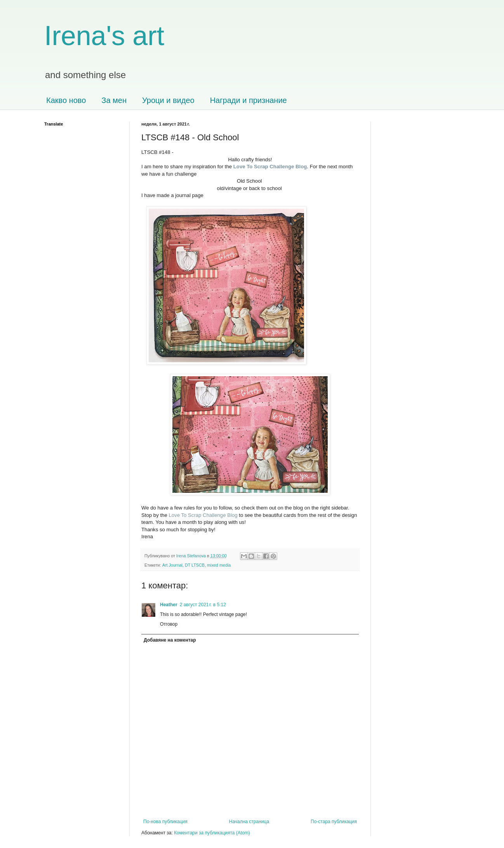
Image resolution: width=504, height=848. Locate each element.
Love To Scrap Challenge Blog (203, 515)
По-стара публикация (334, 822)
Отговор (169, 624)
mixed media (219, 565)
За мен (114, 100)
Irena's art (104, 36)
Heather (169, 605)
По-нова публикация (165, 822)
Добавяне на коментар (170, 640)
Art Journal (172, 565)
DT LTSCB (195, 565)
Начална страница (249, 822)
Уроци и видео (168, 100)
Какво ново (66, 100)
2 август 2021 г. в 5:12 (203, 605)
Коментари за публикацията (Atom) (212, 833)
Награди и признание (249, 100)
